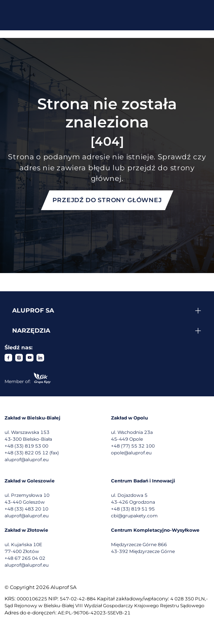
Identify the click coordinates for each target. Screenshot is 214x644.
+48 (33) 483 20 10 (26, 509)
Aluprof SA (33, 310)
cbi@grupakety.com (134, 516)
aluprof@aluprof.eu (27, 459)
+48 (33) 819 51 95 (133, 509)
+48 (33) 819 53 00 (26, 446)
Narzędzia (31, 331)
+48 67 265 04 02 (25, 558)
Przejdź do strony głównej (107, 200)
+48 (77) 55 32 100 (133, 446)
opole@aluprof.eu (131, 453)
